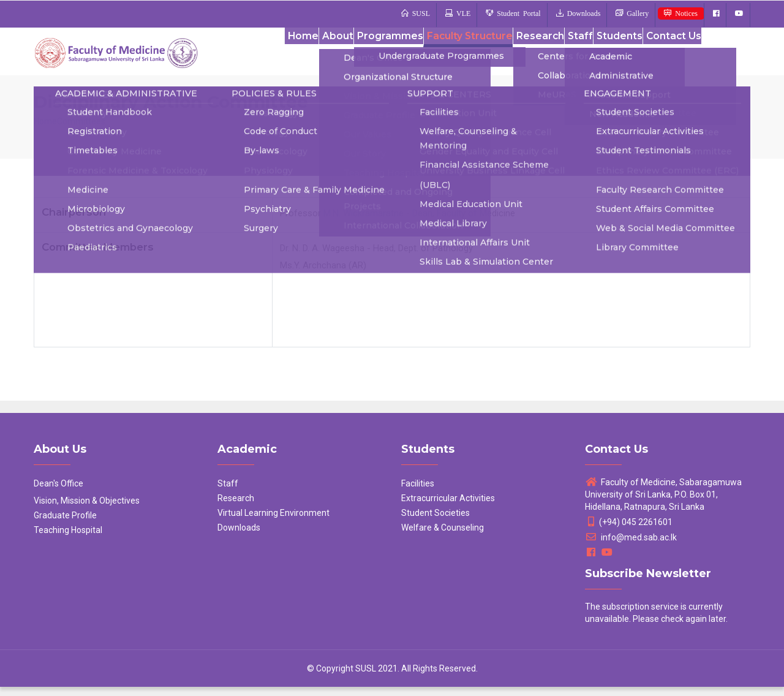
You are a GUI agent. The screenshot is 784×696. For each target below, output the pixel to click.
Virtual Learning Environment (273, 522)
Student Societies (435, 522)
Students (611, 55)
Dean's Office (58, 493)
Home (271, 55)
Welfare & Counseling (443, 537)
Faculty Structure (448, 55)
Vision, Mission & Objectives (87, 510)
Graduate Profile (65, 524)
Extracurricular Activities (448, 507)
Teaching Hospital (68, 539)
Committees (81, 130)
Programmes (367, 55)
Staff (567, 55)
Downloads (239, 537)
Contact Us (670, 55)
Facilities (418, 493)
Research (521, 55)
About (311, 55)
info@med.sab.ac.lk (631, 547)
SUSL (366, 678)
